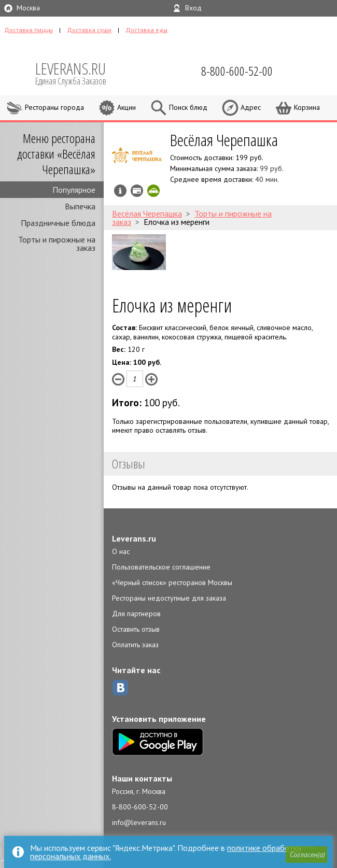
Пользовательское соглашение (161, 567)
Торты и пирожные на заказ (57, 244)
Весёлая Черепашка (224, 140)
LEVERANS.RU (78, 73)
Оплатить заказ (135, 645)
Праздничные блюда (58, 223)
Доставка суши (89, 30)
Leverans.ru (134, 538)
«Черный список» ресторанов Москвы (172, 582)
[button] (306, 855)
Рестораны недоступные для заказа (169, 598)
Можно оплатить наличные (137, 191)
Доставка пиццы (29, 30)
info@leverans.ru (139, 822)
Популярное (74, 190)
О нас (121, 551)
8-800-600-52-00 (140, 807)
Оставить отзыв (136, 629)
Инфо (120, 191)
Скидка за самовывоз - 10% (153, 191)
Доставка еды (146, 30)
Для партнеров (136, 614)
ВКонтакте (120, 688)
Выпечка (80, 206)
